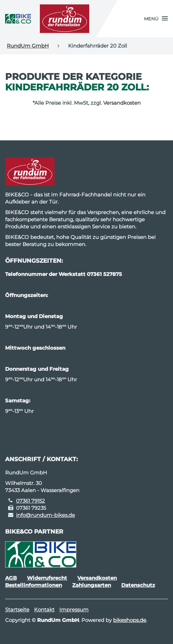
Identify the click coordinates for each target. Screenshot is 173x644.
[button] (156, 19)
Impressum (74, 610)
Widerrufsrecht (47, 578)
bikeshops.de (130, 620)
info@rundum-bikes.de (45, 515)
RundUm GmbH (28, 46)
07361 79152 (30, 501)
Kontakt (44, 610)
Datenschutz (138, 585)
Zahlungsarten (92, 585)
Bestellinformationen (34, 585)
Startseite (17, 610)
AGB (11, 578)
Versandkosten (122, 103)
